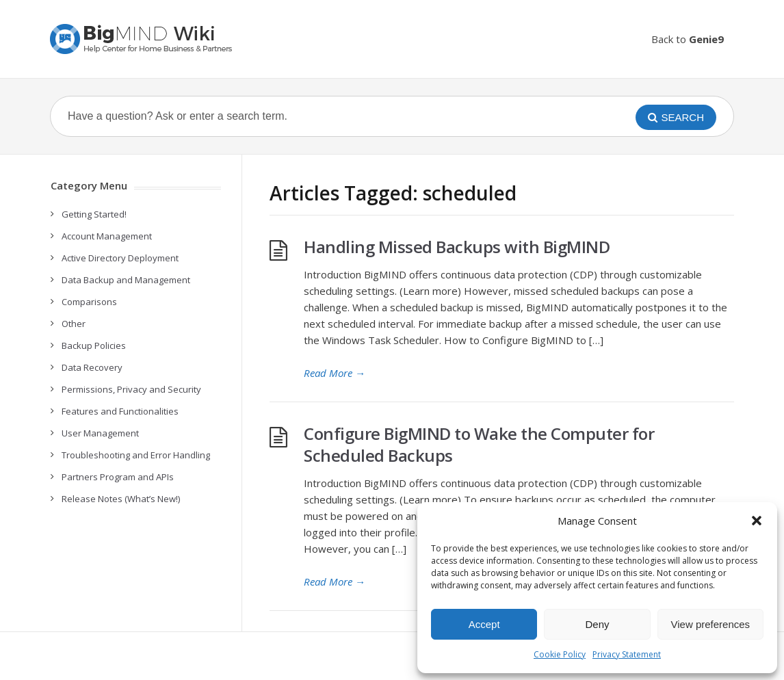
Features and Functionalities (120, 411)
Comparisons (89, 302)
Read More (335, 373)
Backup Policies (94, 345)
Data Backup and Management (126, 280)
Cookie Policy (560, 654)
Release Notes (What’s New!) (121, 499)
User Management (100, 433)
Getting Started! (94, 214)
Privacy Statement (627, 654)
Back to (688, 39)
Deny (597, 624)
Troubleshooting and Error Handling (136, 455)
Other (74, 324)
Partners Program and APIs (118, 477)
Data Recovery (92, 367)
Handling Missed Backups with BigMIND (457, 247)
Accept (484, 624)
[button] (757, 521)
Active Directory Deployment (120, 258)
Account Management (107, 236)
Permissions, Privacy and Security (131, 389)
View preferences (711, 624)
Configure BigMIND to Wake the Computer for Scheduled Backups (479, 444)
